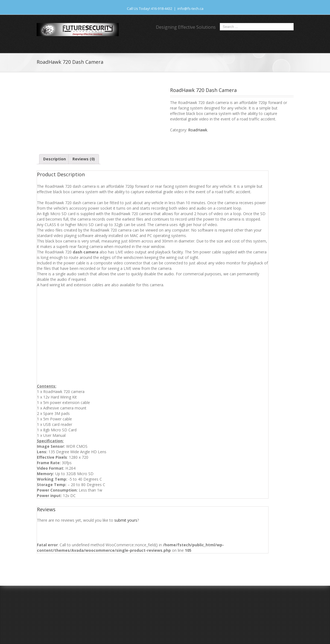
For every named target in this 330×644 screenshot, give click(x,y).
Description (55, 159)
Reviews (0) (84, 159)
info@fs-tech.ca (190, 8)
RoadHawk (198, 130)
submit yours (126, 520)
